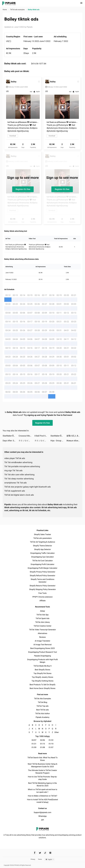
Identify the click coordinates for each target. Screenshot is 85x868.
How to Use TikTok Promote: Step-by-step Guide (42, 778)
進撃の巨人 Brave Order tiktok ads (74, 436)
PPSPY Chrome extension (43, 597)
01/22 (51, 740)
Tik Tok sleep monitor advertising (19, 479)
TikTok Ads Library (42, 622)
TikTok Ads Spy (42, 615)
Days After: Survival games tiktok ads (11, 441)
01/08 (43, 747)
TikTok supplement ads (15, 491)
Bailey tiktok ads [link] (34, 10)
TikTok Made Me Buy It (42, 666)
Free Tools (42, 593)
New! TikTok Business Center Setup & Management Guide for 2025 (42, 765)
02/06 (43, 740)
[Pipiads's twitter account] (40, 853)
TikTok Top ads (42, 706)
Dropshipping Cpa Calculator (43, 557)
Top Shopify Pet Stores (42, 673)
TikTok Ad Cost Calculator (42, 561)
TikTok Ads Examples (43, 699)
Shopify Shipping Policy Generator (42, 589)
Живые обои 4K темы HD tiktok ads (74, 441)
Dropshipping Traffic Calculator (42, 553)
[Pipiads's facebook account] (35, 853)
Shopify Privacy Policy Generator (42, 572)
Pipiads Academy (42, 717)
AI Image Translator (42, 641)
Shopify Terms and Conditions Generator (42, 581)
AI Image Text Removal (43, 645)
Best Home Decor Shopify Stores (42, 688)
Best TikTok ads (42, 710)
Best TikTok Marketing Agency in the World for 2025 (42, 784)
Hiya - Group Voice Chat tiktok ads (58, 441)
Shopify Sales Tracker (43, 534)
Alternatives (43, 633)
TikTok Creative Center (43, 626)
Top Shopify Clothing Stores (42, 681)
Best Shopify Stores (42, 670)
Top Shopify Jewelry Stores (43, 677)
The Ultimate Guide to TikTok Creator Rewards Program (42, 772)
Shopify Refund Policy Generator (43, 576)
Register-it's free (23, 189)
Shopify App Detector (43, 549)
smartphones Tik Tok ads (15, 483)
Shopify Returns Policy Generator (42, 586)
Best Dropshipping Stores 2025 (42, 648)
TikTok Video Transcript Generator (42, 630)
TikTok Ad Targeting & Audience (42, 542)
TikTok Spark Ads (42, 618)
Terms (40, 859)
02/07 (34, 740)
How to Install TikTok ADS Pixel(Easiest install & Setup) (43, 801)
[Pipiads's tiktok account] (45, 853)
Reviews (43, 637)
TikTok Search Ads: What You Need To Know (42, 759)
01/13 (43, 744)
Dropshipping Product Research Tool (42, 652)
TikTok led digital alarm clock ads (19, 495)
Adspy (42, 611)
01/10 (51, 744)
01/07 (51, 747)
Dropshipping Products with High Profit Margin (42, 661)
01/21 (34, 744)
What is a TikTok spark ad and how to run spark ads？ (43, 791)
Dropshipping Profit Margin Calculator (42, 568)
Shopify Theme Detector (42, 546)
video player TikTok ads (15, 458)
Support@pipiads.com (42, 812)
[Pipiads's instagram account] (50, 853)
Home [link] (5, 10)
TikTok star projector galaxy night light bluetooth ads (28, 487)
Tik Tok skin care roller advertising (19, 475)
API (43, 820)
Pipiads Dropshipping (42, 656)
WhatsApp (42, 816)
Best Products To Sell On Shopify (43, 685)
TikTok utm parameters (43, 538)
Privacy (33, 859)
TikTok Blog (42, 702)
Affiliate (42, 601)
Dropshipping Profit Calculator (42, 564)
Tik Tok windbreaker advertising (18, 462)
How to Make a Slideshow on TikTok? (42, 796)
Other (56, 732)
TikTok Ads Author (43, 714)
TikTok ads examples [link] (18, 10)
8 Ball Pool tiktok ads (42, 436)
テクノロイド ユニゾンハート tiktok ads (27, 441)
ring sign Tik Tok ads (13, 470)
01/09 (34, 747)
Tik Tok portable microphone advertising (22, 466)
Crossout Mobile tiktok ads (27, 436)
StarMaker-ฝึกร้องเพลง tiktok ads (11, 436)
